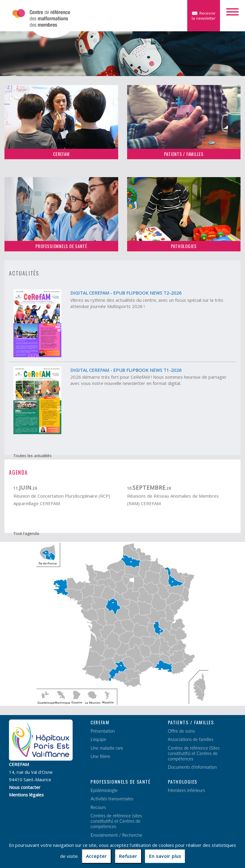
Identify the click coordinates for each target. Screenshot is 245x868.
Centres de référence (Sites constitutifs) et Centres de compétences (194, 753)
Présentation (103, 731)
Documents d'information (192, 767)
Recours (98, 807)
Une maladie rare (107, 748)
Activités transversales (112, 799)
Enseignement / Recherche (116, 835)
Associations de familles (191, 739)
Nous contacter (25, 787)
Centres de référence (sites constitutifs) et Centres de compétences (116, 821)
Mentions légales (26, 795)
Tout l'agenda (26, 533)
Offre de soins (181, 731)
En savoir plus (165, 856)
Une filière (100, 756)
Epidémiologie (104, 790)
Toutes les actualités (32, 456)
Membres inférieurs (187, 790)
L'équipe (98, 739)
